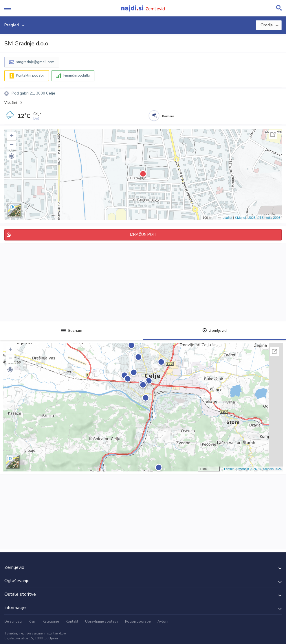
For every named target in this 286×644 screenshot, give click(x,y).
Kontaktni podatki (30, 75)
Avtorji (163, 621)
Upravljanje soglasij (102, 621)
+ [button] (12, 136)
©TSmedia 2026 (269, 218)
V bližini (11, 103)
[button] (12, 156)
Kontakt (72, 621)
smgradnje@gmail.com (35, 62)
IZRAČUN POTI (143, 235)
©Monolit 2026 (245, 218)
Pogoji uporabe (138, 621)
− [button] (12, 145)
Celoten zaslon (273, 134)
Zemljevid (214, 331)
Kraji (32, 621)
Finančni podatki (77, 75)
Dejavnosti (13, 621)
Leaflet (227, 218)
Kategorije (51, 621)
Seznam (72, 331)
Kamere (168, 116)
